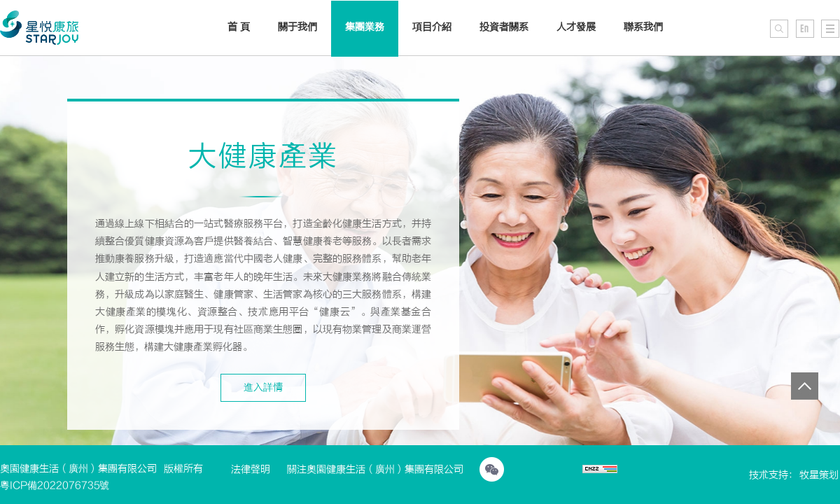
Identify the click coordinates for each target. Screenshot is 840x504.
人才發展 (576, 27)
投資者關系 (504, 27)
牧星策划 (819, 475)
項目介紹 (432, 27)
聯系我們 (643, 27)
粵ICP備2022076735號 (55, 485)
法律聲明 (251, 469)
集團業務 (365, 27)
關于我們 (297, 27)
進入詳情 (263, 387)
